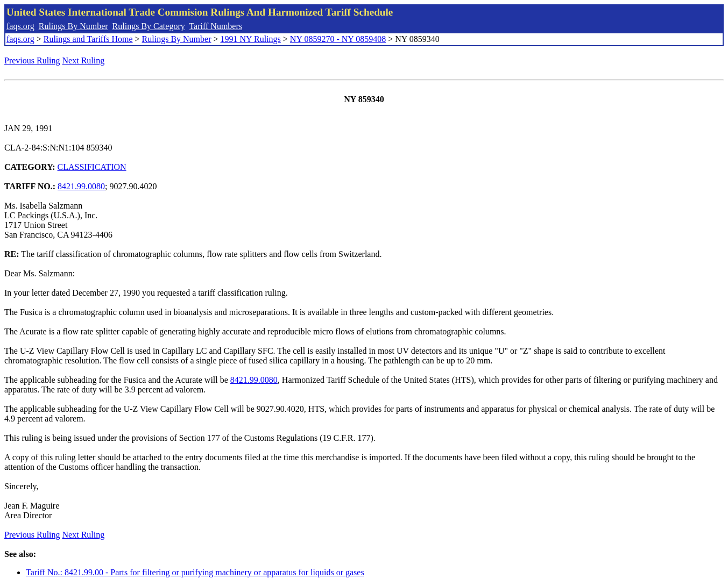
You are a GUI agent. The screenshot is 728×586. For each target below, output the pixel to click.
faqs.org (20, 26)
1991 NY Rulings (251, 39)
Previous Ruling (32, 60)
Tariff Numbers (215, 26)
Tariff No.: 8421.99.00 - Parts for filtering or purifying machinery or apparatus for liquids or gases (195, 572)
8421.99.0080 (81, 186)
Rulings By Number (73, 26)
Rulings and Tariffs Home (88, 39)
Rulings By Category (149, 26)
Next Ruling (84, 60)
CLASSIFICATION (92, 167)
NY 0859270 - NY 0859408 (338, 39)
